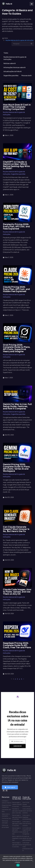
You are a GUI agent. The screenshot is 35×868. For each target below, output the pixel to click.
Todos (6, 53)
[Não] (33, 861)
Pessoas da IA (26, 76)
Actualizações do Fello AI (13, 71)
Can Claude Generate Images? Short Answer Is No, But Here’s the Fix (16, 529)
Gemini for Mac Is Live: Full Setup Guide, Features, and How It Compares (17, 406)
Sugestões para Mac (11, 76)
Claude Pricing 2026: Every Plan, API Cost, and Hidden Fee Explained (16, 289)
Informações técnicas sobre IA (15, 67)
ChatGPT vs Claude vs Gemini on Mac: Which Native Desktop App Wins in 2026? (16, 165)
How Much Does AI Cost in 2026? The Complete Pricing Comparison (17, 107)
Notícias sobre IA (10, 63)
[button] (32, 4)
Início (5, 38)
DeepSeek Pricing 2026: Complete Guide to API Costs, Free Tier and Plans (17, 645)
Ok (18, 865)
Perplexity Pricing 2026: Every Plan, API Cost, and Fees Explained (16, 226)
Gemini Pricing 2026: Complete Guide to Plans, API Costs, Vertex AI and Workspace (17, 468)
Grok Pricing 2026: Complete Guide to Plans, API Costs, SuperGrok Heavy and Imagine (17, 348)
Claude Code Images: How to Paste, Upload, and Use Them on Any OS (17, 592)
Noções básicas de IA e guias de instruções (15, 58)
